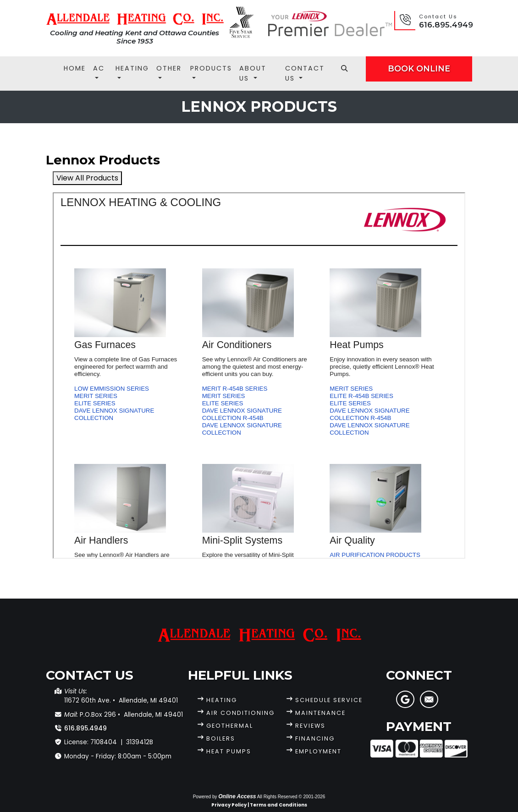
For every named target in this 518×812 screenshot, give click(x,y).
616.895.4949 (446, 25)
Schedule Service (329, 700)
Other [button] (169, 68)
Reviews (310, 726)
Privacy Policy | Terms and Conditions (259, 805)
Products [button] (211, 68)
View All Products (87, 178)
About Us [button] (253, 73)
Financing (315, 738)
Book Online (419, 68)
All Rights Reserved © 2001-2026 (291, 797)
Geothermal (230, 726)
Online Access (237, 796)
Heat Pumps (229, 751)
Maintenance (320, 713)
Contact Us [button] (305, 73)
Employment (318, 751)
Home (75, 68)
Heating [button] (132, 68)
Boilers (221, 738)
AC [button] (99, 68)
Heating (222, 700)
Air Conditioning (240, 713)
